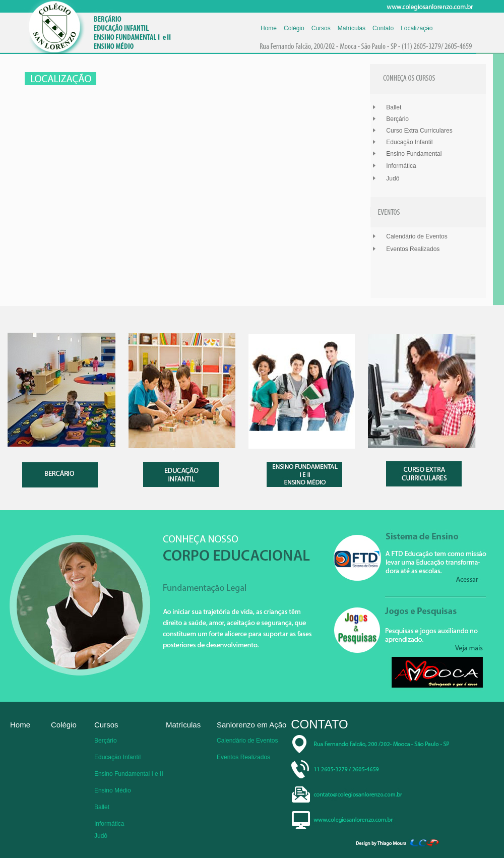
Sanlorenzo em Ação (251, 725)
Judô (393, 178)
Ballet (394, 107)
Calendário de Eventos (417, 236)
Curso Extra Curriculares (419, 131)
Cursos (321, 28)
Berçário (397, 119)
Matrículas (352, 28)
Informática (401, 166)
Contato (383, 28)
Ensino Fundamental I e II (129, 774)
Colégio (294, 28)
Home (269, 28)
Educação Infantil (409, 142)
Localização (417, 28)
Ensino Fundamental (414, 154)
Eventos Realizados (413, 249)
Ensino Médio (113, 790)
